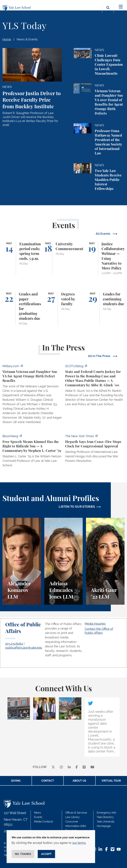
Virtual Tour (111, 781)
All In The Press (100, 356)
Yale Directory (105, 817)
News (38, 813)
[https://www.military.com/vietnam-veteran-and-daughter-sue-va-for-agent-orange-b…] (32, 395)
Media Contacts (44, 822)
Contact (48, 781)
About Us (79, 781)
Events (38, 817)
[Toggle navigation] (121, 7)
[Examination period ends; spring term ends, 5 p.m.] (22, 258)
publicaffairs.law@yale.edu (24, 648)
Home (7, 39)
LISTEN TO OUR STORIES (77, 507)
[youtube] (92, 767)
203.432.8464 (14, 644)
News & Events (27, 39)
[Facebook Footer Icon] (106, 850)
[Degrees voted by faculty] (64, 309)
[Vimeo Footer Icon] (113, 850)
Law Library (73, 817)
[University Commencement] (64, 258)
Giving (16, 781)
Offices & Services (76, 813)
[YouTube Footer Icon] (119, 850)
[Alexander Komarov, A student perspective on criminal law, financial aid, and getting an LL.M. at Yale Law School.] (22, 561)
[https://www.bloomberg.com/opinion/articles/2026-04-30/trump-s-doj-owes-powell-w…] (32, 452)
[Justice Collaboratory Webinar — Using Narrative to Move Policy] (105, 258)
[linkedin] (69, 767)
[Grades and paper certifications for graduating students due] (22, 309)
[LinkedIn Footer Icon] (100, 850)
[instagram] (61, 767)
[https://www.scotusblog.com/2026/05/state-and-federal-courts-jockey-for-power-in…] (95, 386)
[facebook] (77, 767)
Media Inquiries (95, 624)
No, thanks (23, 854)
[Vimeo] (84, 767)
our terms (79, 843)
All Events (103, 234)
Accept (46, 854)
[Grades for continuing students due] (105, 309)
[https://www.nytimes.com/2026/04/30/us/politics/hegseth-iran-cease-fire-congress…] (95, 449)
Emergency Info (106, 813)
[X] (53, 767)
